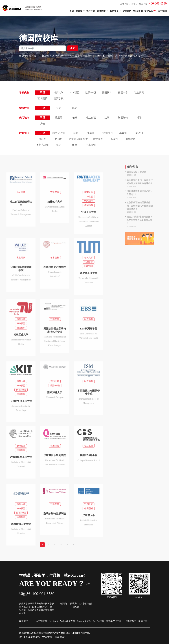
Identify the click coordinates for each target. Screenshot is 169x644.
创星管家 (60, 637)
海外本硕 (91, 11)
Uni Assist (53, 621)
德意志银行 (131, 621)
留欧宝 (79, 11)
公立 (59, 108)
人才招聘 (84, 604)
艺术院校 (42, 98)
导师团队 (127, 11)
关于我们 (162, 11)
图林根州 (130, 139)
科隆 (139, 118)
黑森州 (123, 133)
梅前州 (42, 139)
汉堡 (107, 118)
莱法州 (139, 133)
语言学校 (59, 98)
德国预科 (107, 93)
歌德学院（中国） (115, 621)
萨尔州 (59, 139)
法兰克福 (91, 118)
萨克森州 (98, 139)
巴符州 (75, 133)
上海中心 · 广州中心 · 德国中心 (143, 4)
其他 (42, 123)
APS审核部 (42, 621)
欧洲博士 (101, 11)
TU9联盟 (75, 93)
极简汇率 (143, 621)
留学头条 (150, 11)
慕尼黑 (59, 118)
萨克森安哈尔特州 (78, 139)
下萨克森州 (42, 145)
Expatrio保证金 (84, 621)
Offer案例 (138, 11)
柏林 (75, 118)
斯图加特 (123, 118)
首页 (72, 11)
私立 (75, 108)
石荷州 (114, 139)
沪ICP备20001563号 (30, 637)
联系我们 (74, 604)
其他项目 (114, 11)
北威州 (91, 133)
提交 (73, 48)
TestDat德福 (98, 621)
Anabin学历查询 (67, 621)
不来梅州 (91, 145)
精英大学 (59, 93)
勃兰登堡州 (59, 133)
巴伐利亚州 (107, 133)
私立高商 (139, 93)
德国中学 (123, 93)
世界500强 (91, 93)
